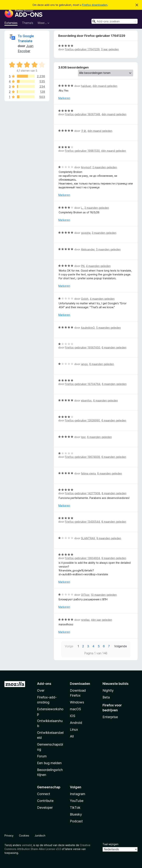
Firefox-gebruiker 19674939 (82, 457)
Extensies (11, 23)
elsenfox (86, 400)
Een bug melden (49, 763)
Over (41, 690)
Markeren (64, 98)
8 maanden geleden (110, 473)
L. (82, 208)
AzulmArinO (88, 328)
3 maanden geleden (104, 233)
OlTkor (85, 595)
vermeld (27, 845)
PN (83, 266)
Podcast (76, 821)
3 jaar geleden (110, 49)
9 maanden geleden (109, 538)
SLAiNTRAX (88, 538)
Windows (77, 702)
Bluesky (76, 814)
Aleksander (88, 249)
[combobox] (115, 21)
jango (84, 364)
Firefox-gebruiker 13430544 (82, 522)
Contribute (45, 801)
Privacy (9, 836)
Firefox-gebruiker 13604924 (82, 558)
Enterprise (110, 717)
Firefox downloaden (95, 5)
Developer (45, 808)
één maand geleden (105, 86)
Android (76, 723)
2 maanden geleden (105, 167)
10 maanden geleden (104, 595)
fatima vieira (88, 473)
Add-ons (44, 684)
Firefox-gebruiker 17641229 (82, 49)
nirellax (85, 620)
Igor (83, 437)
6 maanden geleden (114, 347)
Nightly (108, 690)
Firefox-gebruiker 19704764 (83, 384)
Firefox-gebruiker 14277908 (83, 493)
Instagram (78, 794)
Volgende (121, 646)
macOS (75, 709)
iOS (73, 716)
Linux (74, 729)
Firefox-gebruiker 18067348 (83, 114)
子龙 (84, 131)
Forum (42, 756)
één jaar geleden (102, 620)
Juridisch (40, 836)
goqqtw (86, 233)
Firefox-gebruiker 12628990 (82, 420)
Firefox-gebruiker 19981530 (82, 151)
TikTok (75, 808)
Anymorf (86, 167)
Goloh (85, 299)
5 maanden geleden (108, 328)
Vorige (69, 646)
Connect (44, 794)
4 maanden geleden (98, 266)
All (72, 736)
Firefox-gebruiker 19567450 (83, 347)
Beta (106, 697)
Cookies (24, 836)
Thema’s (28, 23)
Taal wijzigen (110, 844)
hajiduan (86, 86)
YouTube (77, 801)
